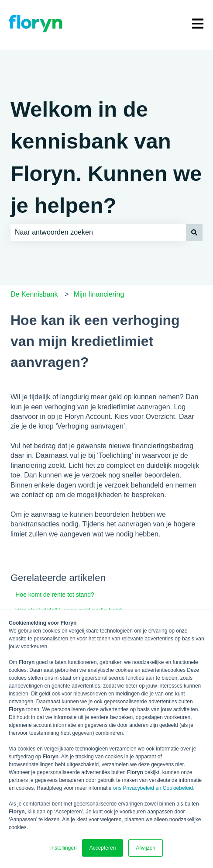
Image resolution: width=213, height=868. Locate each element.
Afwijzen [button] (146, 848)
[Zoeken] (194, 232)
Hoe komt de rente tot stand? (55, 595)
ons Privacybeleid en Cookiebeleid (153, 788)
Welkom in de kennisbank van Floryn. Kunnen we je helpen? (106, 157)
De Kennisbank (34, 294)
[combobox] (98, 232)
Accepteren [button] (103, 848)
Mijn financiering (99, 294)
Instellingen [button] (64, 848)
